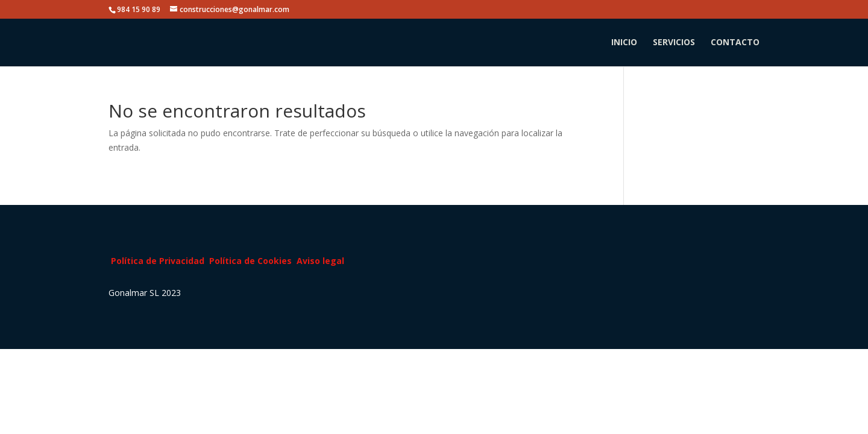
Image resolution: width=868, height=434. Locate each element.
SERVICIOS (674, 43)
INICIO (624, 43)
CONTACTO (735, 43)
